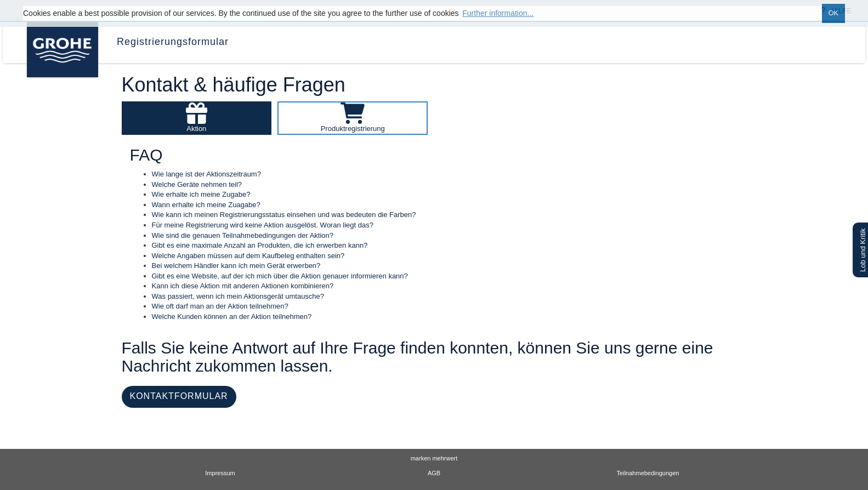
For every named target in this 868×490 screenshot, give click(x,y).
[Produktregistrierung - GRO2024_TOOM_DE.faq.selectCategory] (353, 118)
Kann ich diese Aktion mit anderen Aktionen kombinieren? (243, 286)
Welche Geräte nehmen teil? (197, 184)
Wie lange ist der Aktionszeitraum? (206, 174)
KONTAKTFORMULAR (179, 396)
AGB (434, 473)
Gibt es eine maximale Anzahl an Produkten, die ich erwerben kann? (260, 245)
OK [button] (833, 13)
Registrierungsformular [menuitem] (173, 42)
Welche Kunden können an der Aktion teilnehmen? (232, 317)
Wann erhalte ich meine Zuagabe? (206, 205)
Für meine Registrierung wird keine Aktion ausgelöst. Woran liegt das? (263, 225)
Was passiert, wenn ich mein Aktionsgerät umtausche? (238, 296)
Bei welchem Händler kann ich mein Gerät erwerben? (236, 266)
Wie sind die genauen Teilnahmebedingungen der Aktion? (243, 235)
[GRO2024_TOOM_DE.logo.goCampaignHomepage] (61, 36)
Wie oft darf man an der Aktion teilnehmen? (220, 306)
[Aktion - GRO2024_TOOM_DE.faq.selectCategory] (197, 118)
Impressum (220, 473)
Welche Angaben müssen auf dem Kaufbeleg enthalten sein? (248, 256)
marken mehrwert (434, 458)
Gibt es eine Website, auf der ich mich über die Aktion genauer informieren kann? (280, 276)
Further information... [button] (498, 13)
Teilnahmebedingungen (648, 473)
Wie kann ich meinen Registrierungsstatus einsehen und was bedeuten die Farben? (284, 215)
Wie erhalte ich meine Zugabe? (201, 194)
